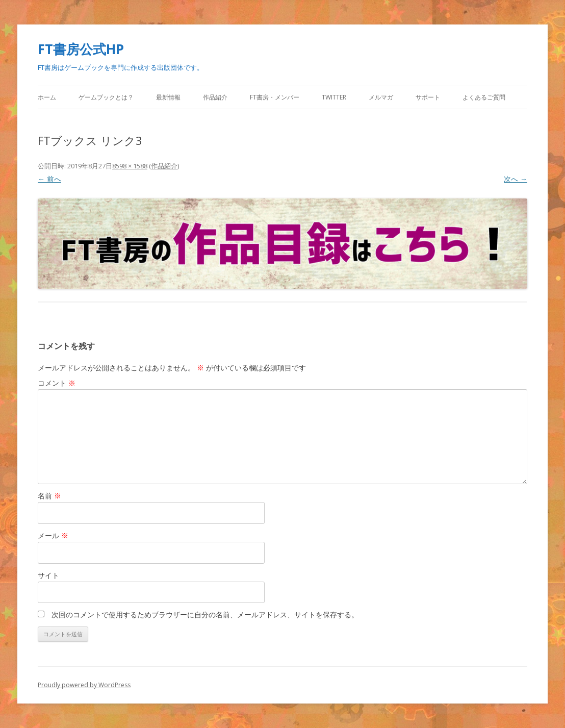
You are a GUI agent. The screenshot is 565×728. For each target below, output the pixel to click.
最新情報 (168, 97)
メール (53, 535)
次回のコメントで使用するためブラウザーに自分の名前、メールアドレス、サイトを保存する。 (205, 614)
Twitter (334, 97)
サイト (48, 575)
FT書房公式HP (81, 49)
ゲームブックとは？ (106, 97)
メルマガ (381, 97)
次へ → (516, 179)
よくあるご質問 (484, 97)
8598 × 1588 (130, 166)
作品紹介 (215, 97)
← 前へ (49, 179)
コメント (57, 383)
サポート (428, 97)
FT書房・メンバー (275, 97)
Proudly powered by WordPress (84, 685)
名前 (49, 496)
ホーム (47, 97)
